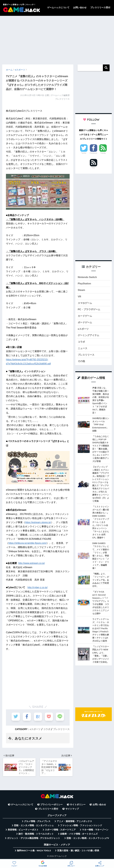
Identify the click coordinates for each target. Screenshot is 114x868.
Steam (81, 290)
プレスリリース (61, 729)
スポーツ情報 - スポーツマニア (60, 831)
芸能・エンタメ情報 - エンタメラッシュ (34, 826)
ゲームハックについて (58, 7)
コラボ (47, 729)
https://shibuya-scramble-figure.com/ (27, 543)
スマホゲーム (85, 303)
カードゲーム (85, 317)
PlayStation (85, 284)
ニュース (83, 349)
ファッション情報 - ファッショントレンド (81, 826)
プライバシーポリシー (52, 806)
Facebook (93, 153)
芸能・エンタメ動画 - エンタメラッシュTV (88, 839)
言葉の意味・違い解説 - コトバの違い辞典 (78, 852)
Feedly (103, 153)
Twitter (84, 153)
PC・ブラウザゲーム (90, 310)
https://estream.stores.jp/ (38, 522)
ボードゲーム (85, 323)
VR (79, 297)
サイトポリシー (78, 806)
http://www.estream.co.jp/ (32, 563)
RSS (94, 168)
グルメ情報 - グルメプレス (37, 822)
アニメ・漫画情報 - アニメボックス (74, 822)
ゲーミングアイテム (89, 336)
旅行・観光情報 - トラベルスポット (36, 835)
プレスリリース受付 (100, 7)
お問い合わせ (80, 7)
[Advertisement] (57, 39)
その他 (82, 362)
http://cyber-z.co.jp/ (37, 587)
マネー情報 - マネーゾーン (95, 831)
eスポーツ (35, 729)
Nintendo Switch (88, 277)
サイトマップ (72, 810)
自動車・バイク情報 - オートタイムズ (79, 835)
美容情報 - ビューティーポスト (23, 831)
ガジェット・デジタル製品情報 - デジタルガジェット (34, 839)
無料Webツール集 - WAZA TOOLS (34, 852)
